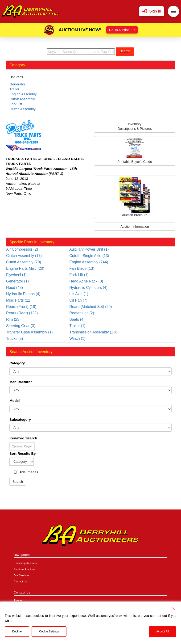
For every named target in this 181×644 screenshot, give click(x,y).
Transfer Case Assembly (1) (29, 332)
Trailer (14, 89)
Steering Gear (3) (21, 326)
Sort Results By (23, 453)
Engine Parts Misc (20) (25, 268)
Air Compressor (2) (22, 249)
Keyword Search (23, 438)
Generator (17, 84)
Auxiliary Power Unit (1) (89, 249)
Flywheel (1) (16, 275)
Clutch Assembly (23, 109)
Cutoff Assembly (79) (24, 262)
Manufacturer (21, 382)
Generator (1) (17, 281)
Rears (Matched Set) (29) (91, 307)
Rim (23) (13, 319)
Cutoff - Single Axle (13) (89, 256)
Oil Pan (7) (78, 300)
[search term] (81, 52)
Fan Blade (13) (82, 268)
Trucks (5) (14, 339)
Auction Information (135, 227)
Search (125, 51)
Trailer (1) (77, 326)
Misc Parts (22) (19, 300)
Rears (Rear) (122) (22, 313)
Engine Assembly (23, 94)
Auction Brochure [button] (135, 197)
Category (17, 363)
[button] (152, 11)
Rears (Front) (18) (21, 307)
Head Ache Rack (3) (86, 281)
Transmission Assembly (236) (94, 332)
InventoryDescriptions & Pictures (135, 126)
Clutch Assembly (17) (24, 256)
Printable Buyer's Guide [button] (135, 151)
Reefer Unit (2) (82, 313)
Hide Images (26, 472)
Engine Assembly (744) (89, 262)
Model (14, 401)
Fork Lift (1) (79, 275)
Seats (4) (77, 319)
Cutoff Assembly (22, 99)
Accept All (162, 631)
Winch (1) (77, 339)
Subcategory (20, 419)
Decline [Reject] (17, 631)
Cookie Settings (49, 631)
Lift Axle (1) (79, 294)
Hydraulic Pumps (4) (23, 294)
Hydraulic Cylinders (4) (88, 288)
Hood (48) (14, 288)
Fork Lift (16, 104)
